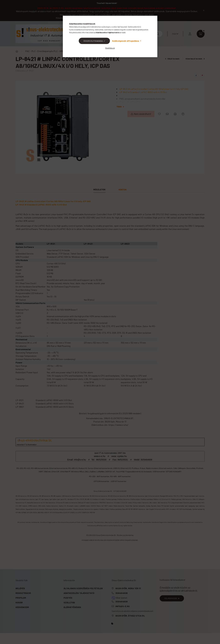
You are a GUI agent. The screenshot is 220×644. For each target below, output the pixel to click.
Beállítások (110, 48)
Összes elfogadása (93, 41)
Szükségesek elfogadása (125, 41)
